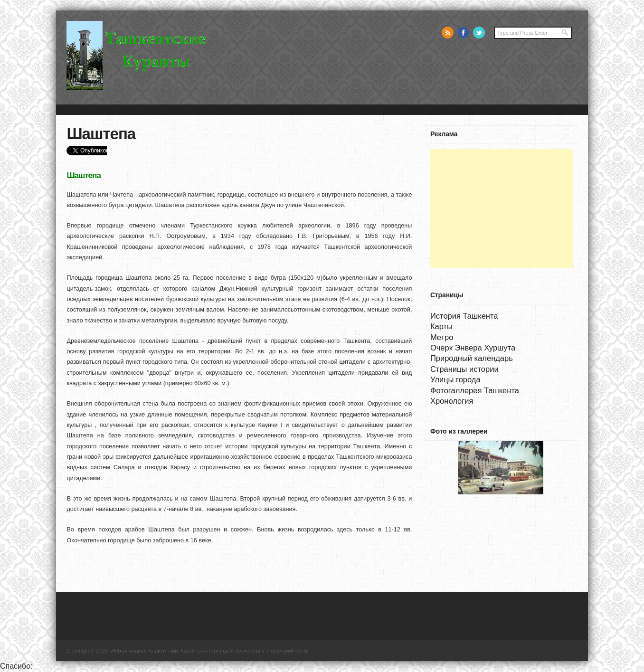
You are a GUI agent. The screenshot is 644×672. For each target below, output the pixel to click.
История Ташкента (464, 316)
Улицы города (455, 379)
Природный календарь (472, 358)
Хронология (452, 401)
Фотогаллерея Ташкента (475, 390)
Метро (442, 337)
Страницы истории (464, 369)
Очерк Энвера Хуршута (473, 348)
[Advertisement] (502, 208)
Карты (441, 326)
